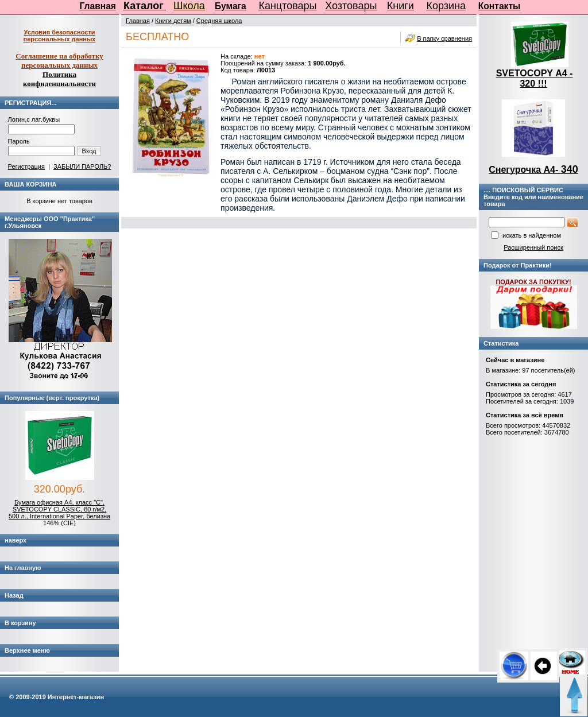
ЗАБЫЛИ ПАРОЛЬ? (82, 166)
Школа (189, 6)
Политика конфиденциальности (59, 79)
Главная (98, 6)
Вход (89, 151)
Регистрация (26, 166)
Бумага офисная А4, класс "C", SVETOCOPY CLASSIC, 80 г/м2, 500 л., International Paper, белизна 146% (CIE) (59, 513)
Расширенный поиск (533, 247)
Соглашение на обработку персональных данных (59, 61)
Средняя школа (219, 21)
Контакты (500, 6)
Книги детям (173, 21)
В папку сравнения (444, 38)
